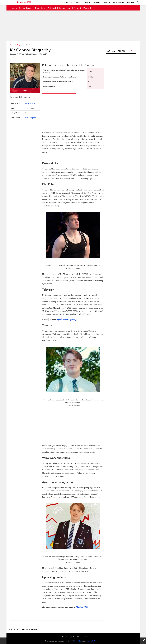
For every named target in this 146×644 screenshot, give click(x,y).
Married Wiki (25, 3)
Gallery (131, 3)
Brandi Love (40, 8)
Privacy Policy (76, 641)
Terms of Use (91, 641)
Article (87, 3)
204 (33, 103)
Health (107, 3)
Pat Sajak (52, 8)
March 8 (28, 103)
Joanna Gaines (26, 8)
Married (97, 3)
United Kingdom (31, 118)
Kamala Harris (65, 8)
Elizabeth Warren (81, 8)
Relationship (119, 3)
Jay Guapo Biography (66, 319)
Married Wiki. (82, 607)
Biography (68, 3)
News (78, 3)
